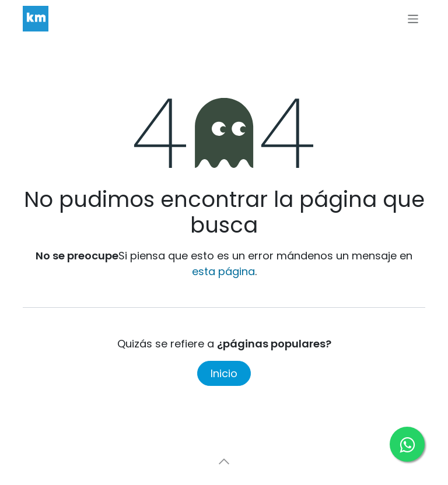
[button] (224, 462)
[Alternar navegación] (413, 18)
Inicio (224, 373)
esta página (223, 271)
